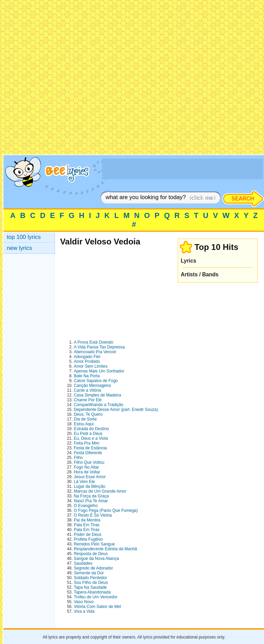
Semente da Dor (89, 573)
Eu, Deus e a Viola (91, 438)
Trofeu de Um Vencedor (96, 597)
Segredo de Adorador (93, 568)
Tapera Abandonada (92, 592)
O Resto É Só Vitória (93, 515)
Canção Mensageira (92, 386)
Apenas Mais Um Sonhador (99, 371)
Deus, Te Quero (88, 414)
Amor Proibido (87, 361)
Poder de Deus (88, 534)
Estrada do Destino (91, 429)
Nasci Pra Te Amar (91, 501)
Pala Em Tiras (87, 525)
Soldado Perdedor (91, 578)
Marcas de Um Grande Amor (100, 491)
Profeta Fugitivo (88, 539)
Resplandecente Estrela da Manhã (106, 549)
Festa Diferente (88, 453)
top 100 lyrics (24, 237)
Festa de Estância (90, 448)
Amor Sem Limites (91, 366)
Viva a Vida (84, 611)
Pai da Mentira (87, 520)
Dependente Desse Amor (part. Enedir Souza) (116, 410)
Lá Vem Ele (84, 482)
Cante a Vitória (87, 390)
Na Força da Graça (91, 496)
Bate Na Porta (87, 376)
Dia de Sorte (85, 419)
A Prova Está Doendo (94, 342)
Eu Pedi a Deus (88, 434)
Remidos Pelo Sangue (94, 544)
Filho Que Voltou (89, 462)
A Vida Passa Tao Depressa (99, 347)
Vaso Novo (84, 602)
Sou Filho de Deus (91, 583)
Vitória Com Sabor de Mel (97, 607)
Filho (78, 458)
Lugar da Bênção (90, 486)
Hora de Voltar (87, 472)
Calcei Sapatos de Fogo (96, 381)
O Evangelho (86, 506)
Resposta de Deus (91, 554)
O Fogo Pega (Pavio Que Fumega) (106, 510)
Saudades (83, 563)
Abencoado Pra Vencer (95, 352)
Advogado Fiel (87, 357)
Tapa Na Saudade (90, 587)
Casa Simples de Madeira (97, 395)
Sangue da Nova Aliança (96, 559)
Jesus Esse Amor (90, 477)
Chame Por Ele (88, 400)
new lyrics (20, 248)
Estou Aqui (84, 424)
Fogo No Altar (86, 467)
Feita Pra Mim (87, 443)
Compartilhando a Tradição (99, 405)
